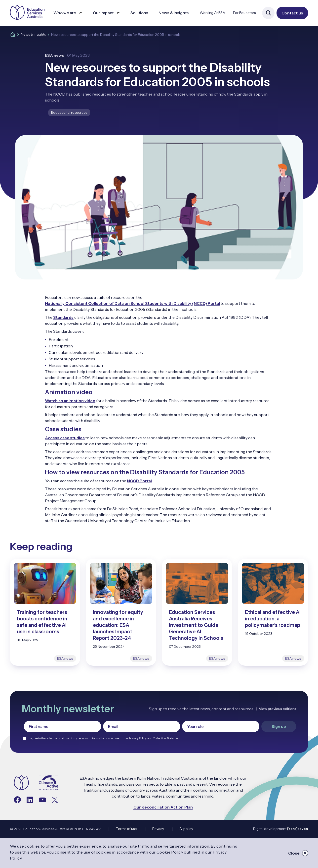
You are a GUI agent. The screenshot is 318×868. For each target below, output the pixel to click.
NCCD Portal (139, 481)
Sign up (279, 726)
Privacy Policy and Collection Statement (154, 738)
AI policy (186, 829)
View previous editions (278, 709)
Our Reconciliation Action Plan (163, 807)
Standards (63, 317)
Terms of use (126, 829)
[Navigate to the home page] (21, 783)
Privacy (158, 829)
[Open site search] (268, 13)
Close (298, 853)
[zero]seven (298, 829)
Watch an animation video (70, 401)
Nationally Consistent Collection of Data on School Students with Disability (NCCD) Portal (132, 303)
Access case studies (65, 438)
